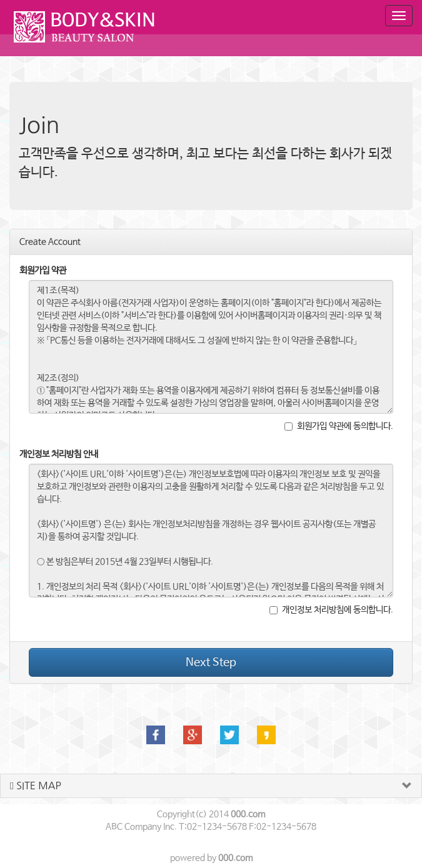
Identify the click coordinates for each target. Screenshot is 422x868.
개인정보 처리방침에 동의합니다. (331, 610)
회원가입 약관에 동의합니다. (339, 426)
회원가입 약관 (43, 271)
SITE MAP (36, 786)
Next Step (211, 662)
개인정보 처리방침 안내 (59, 454)
